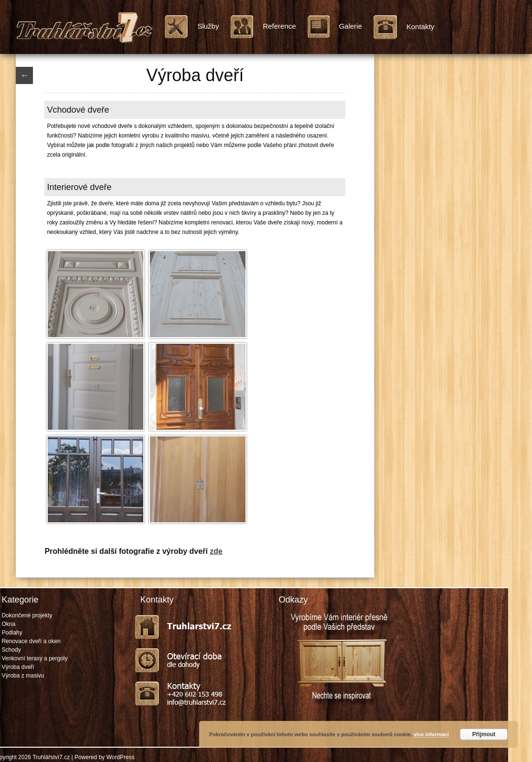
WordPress (121, 757)
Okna (8, 624)
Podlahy (12, 633)
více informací (431, 734)
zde (216, 551)
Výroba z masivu (23, 676)
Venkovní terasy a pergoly (34, 658)
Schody (11, 650)
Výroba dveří (18, 667)
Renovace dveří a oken (31, 641)
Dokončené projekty (27, 615)
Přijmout (484, 734)
